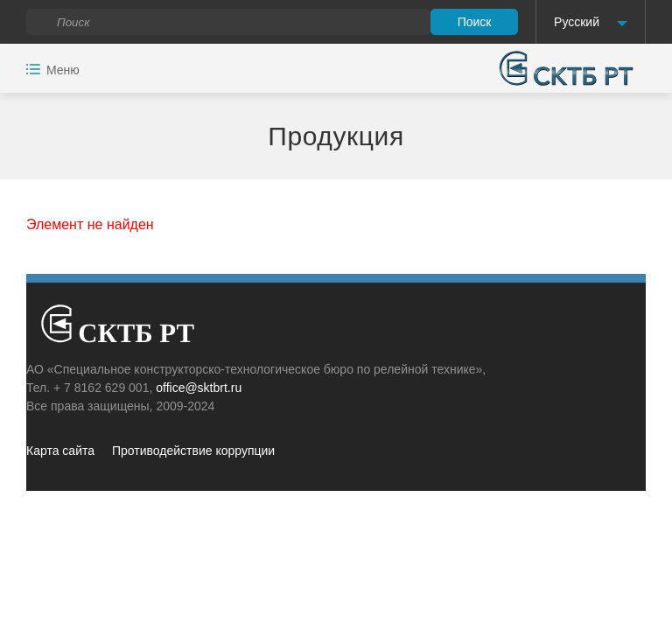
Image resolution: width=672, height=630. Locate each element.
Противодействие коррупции (193, 451)
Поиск (475, 22)
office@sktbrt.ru (199, 388)
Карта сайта (60, 451)
